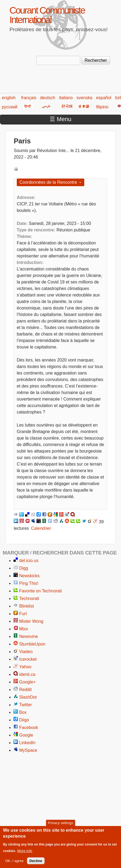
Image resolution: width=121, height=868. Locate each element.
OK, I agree (14, 865)
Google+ (27, 682)
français (29, 98)
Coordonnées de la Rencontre (48, 182)
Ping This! (29, 583)
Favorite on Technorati (41, 591)
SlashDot (28, 697)
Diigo (24, 720)
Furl (23, 614)
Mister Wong (31, 621)
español (104, 98)
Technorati (29, 598)
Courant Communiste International (47, 15)
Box (23, 712)
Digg (24, 568)
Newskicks (29, 576)
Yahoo (25, 667)
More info (25, 855)
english (9, 98)
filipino (102, 107)
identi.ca (27, 674)
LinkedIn (27, 743)
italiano (66, 98)
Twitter (26, 705)
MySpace (28, 750)
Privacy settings (60, 827)
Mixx (24, 629)
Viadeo (26, 652)
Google (26, 735)
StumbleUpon (32, 644)
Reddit (25, 690)
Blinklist (26, 606)
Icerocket (28, 659)
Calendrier (41, 528)
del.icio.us (29, 561)
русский (10, 107)
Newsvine (28, 636)
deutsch (48, 98)
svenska (84, 98)
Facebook (29, 727)
